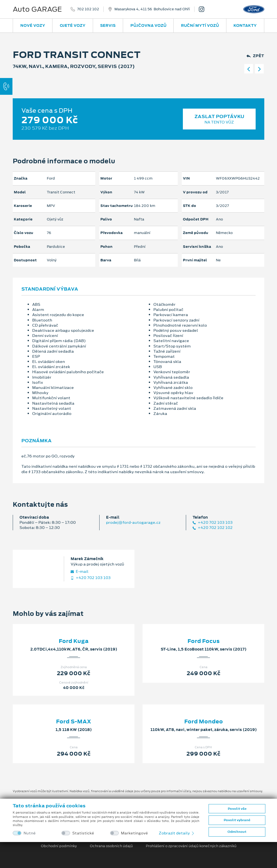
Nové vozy (33, 25)
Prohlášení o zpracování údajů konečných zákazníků (191, 846)
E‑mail (80, 572)
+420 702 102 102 (213, 528)
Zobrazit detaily (177, 833)
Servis (108, 25)
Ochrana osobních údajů (111, 846)
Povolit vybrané (237, 820)
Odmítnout (237, 832)
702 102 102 (88, 9)
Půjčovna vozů (148, 25)
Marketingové (134, 833)
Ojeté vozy (73, 25)
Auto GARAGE (37, 9)
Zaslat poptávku (219, 119)
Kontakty (245, 25)
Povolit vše (237, 809)
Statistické (83, 833)
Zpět (255, 56)
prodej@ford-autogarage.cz (133, 522)
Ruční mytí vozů (200, 25)
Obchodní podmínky (59, 846)
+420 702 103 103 (213, 523)
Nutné (30, 833)
